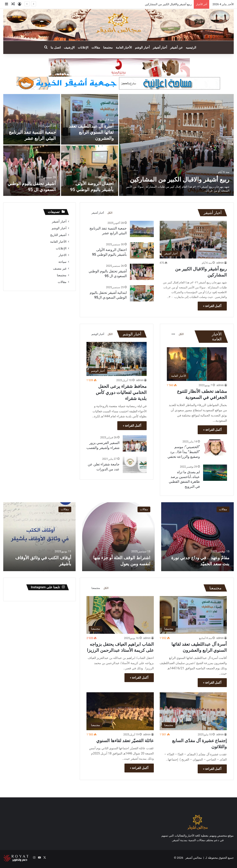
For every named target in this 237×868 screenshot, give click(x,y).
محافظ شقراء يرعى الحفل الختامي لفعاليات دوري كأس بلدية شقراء (121, 392)
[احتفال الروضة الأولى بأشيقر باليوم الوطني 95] (89, 171)
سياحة (62, 262)
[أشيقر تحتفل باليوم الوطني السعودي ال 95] (32, 171)
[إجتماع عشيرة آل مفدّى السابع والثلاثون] (193, 711)
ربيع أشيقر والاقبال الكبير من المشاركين (168, 4)
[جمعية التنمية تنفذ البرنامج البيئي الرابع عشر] (32, 119)
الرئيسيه (191, 47)
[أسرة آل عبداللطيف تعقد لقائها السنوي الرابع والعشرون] (89, 119)
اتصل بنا (56, 47)
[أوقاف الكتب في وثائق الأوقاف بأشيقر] (39, 537)
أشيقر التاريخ (58, 235)
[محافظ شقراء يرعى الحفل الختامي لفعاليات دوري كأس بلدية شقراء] (117, 359)
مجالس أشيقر (194, 858)
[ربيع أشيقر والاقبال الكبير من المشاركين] (177, 145)
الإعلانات (83, 47)
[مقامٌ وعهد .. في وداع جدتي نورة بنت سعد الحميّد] (197, 537)
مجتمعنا (108, 47)
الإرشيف (69, 47)
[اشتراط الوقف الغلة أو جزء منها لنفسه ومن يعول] (118, 537)
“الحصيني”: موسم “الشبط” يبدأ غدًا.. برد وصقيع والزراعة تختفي (184, 452)
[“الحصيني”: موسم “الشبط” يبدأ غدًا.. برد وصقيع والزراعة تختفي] (215, 448)
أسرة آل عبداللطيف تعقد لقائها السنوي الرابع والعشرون (91, 132)
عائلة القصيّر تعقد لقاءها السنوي (124, 741)
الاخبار (63, 255)
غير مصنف (60, 268)
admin (220, 263)
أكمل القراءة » (212, 306)
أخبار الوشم (142, 47)
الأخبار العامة (124, 47)
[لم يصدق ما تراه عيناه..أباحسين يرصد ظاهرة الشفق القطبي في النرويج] (215, 473)
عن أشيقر (176, 47)
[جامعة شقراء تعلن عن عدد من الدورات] (135, 465)
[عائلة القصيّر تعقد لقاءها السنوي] (120, 711)
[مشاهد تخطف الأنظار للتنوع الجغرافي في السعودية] (197, 364)
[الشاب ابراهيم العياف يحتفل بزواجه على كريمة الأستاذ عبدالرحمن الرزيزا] (120, 615)
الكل (110, 213)
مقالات (96, 47)
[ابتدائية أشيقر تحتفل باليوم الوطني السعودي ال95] (142, 293)
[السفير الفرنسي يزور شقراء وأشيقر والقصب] (135, 443)
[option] (118, 145)
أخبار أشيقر (160, 47)
